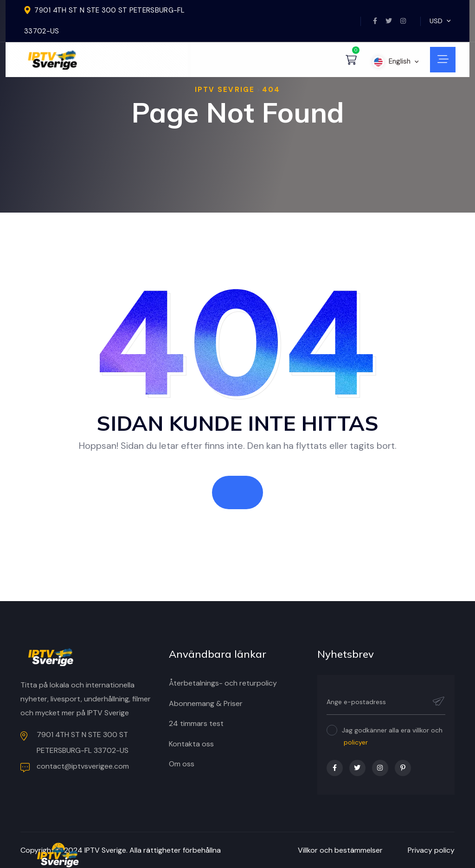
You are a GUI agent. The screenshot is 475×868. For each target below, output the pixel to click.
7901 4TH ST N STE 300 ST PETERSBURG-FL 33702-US (74, 742)
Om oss (182, 764)
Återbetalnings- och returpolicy (223, 683)
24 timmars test (196, 723)
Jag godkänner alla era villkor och (392, 736)
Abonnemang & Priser (206, 703)
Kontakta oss (191, 744)
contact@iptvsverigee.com (75, 767)
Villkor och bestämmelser (340, 850)
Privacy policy (431, 850)
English (396, 61)
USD (440, 21)
